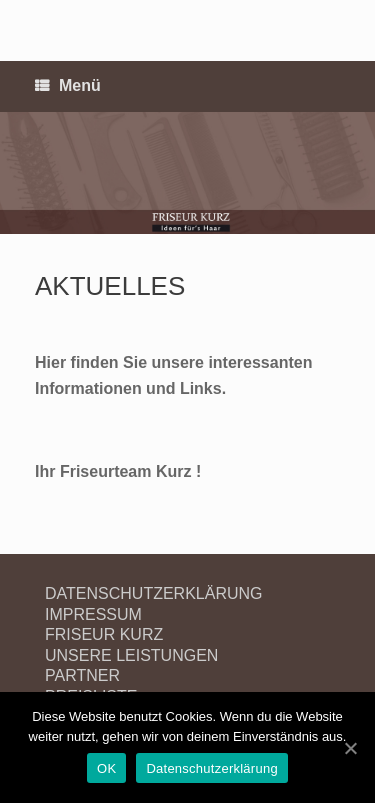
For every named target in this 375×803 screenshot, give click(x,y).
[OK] (350, 748)
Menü (68, 86)
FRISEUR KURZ (104, 634)
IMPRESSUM (93, 614)
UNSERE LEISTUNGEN (131, 655)
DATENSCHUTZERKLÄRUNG (154, 593)
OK (106, 768)
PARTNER (82, 675)
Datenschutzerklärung (211, 768)
